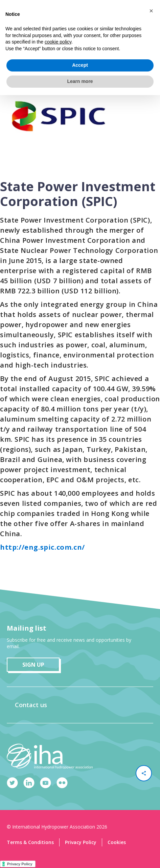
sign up (33, 665)
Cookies (117, 842)
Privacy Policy (81, 842)
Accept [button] (80, 65)
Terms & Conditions (30, 842)
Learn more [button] (80, 81)
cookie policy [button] (58, 42)
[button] (151, 11)
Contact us (31, 705)
